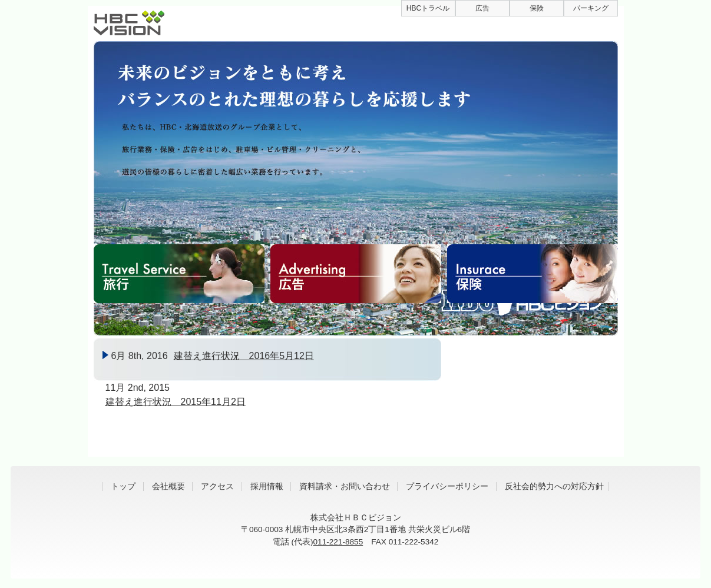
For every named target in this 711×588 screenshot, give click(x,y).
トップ (123, 486)
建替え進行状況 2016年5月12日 (244, 356)
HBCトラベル (428, 8)
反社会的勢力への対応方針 (554, 486)
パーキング (591, 8)
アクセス (217, 486)
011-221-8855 (338, 542)
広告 (482, 8)
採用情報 (267, 486)
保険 (537, 8)
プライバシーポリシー (447, 486)
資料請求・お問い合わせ (345, 486)
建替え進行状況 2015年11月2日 (176, 402)
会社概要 (168, 486)
